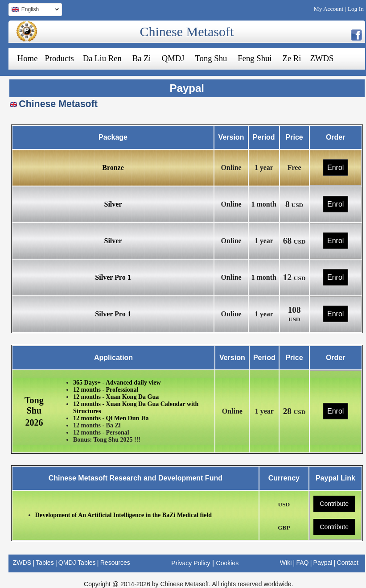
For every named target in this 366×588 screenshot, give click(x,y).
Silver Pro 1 (113, 277)
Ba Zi (142, 58)
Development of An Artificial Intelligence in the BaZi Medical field (123, 515)
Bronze (113, 168)
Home (28, 58)
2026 (34, 422)
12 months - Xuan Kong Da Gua (116, 397)
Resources (115, 563)
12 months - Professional (106, 390)
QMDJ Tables (77, 563)
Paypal (323, 563)
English (34, 10)
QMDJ (173, 58)
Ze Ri (292, 58)
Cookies (228, 563)
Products (59, 58)
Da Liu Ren (102, 58)
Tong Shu (211, 58)
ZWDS (322, 58)
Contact (348, 563)
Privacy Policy (191, 563)
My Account (329, 9)
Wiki (286, 563)
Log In (356, 9)
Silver (113, 204)
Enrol (335, 168)
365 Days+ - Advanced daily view (117, 383)
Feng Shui (255, 58)
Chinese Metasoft (187, 31)
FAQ (302, 563)
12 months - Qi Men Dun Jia (111, 418)
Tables (45, 563)
